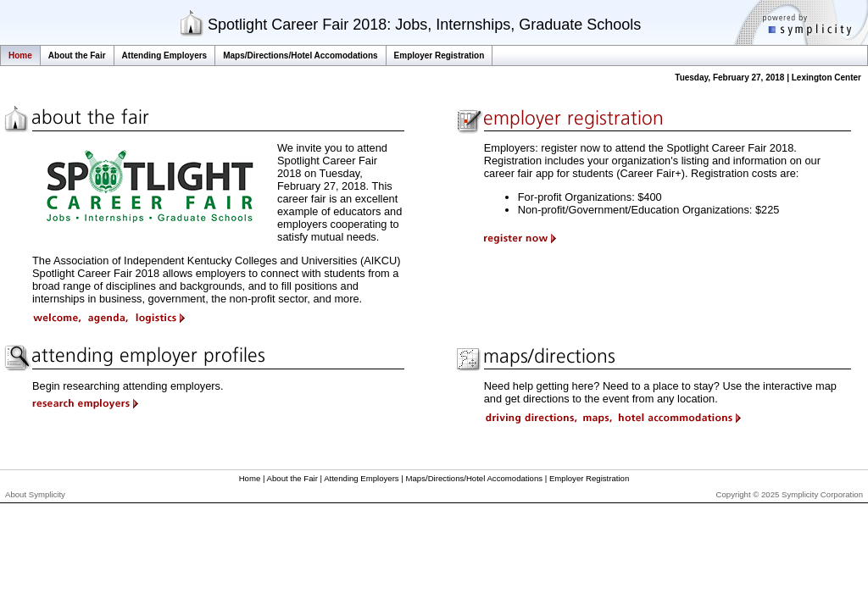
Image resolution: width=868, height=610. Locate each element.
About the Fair (77, 55)
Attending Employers (165, 55)
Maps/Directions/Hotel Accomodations (300, 55)
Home (20, 55)
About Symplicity (35, 494)
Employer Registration (440, 55)
